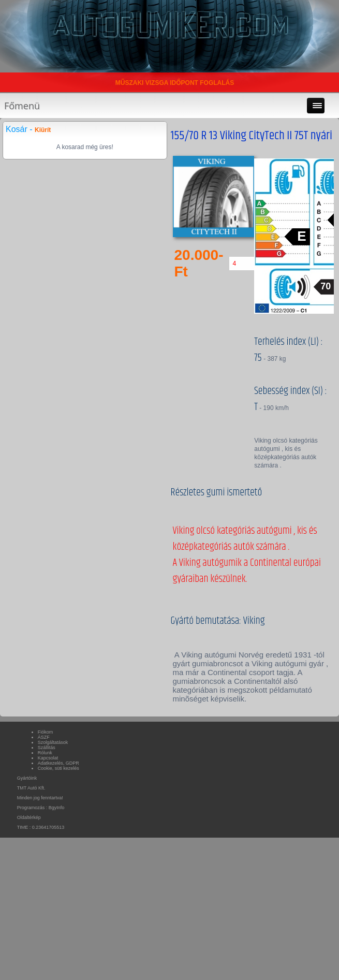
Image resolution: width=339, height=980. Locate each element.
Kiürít (43, 130)
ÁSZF (44, 737)
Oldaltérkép (29, 817)
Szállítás (47, 748)
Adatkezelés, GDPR (58, 763)
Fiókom (46, 732)
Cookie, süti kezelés (58, 768)
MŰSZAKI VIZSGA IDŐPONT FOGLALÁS (175, 83)
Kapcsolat (48, 758)
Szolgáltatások (53, 742)
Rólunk (45, 753)
